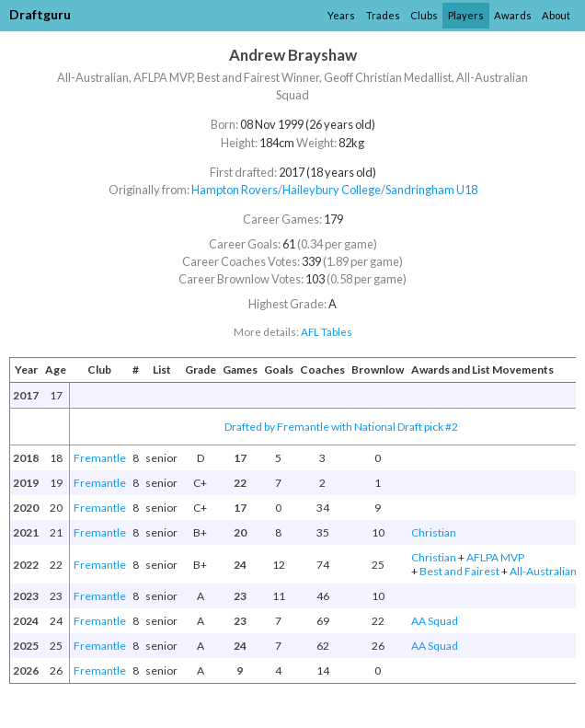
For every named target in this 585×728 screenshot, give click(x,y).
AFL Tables (327, 332)
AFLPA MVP (495, 557)
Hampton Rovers (235, 190)
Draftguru (40, 14)
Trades (383, 15)
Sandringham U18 (431, 190)
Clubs (424, 15)
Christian (434, 532)
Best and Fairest (459, 571)
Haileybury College (332, 190)
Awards (513, 15)
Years (341, 15)
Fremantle (100, 458)
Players (466, 15)
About (556, 15)
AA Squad (435, 621)
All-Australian (543, 571)
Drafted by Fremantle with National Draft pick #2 (341, 427)
